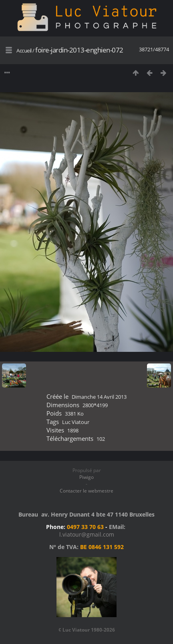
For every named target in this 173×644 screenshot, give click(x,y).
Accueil (24, 50)
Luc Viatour (76, 422)
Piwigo (86, 477)
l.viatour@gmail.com (87, 534)
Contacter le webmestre (86, 491)
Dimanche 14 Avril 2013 (99, 397)
